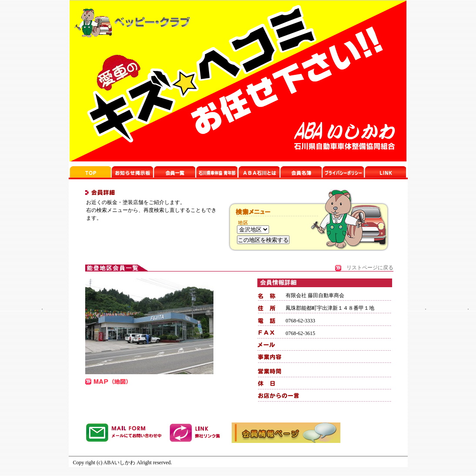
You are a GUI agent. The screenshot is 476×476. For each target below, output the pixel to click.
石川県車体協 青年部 (259, 172)
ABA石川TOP (90, 172)
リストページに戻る (370, 268)
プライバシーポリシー (343, 172)
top (217, 172)
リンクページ (301, 172)
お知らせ (132, 172)
